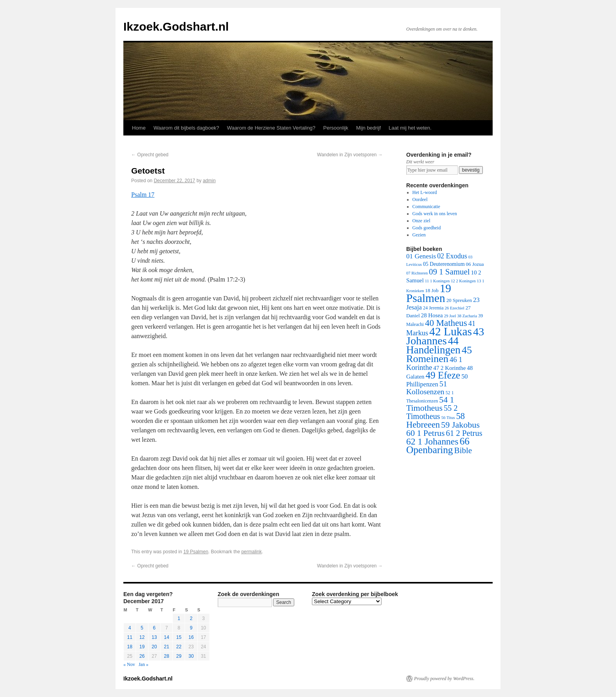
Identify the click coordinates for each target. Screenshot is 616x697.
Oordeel (420, 199)
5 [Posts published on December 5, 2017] (142, 628)
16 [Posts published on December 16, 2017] (191, 637)
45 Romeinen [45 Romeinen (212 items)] (439, 354)
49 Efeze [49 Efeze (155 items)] (443, 375)
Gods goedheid (427, 228)
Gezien (419, 235)
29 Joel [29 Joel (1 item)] (450, 316)
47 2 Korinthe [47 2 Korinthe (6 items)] (449, 368)
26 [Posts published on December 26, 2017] (142, 656)
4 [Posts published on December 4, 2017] (130, 628)
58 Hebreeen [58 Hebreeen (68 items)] (435, 420)
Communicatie (426, 207)
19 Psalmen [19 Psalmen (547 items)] (429, 293)
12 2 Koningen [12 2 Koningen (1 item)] (463, 281)
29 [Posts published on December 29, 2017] (179, 656)
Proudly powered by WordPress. (444, 679)
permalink (251, 552)
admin (209, 181)
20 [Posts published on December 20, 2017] (154, 647)
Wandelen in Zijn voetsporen (350, 155)
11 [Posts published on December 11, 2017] (129, 637)
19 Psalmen (196, 552)
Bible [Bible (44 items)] (463, 450)
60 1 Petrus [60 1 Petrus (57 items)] (425, 433)
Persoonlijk (336, 128)
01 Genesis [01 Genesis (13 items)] (421, 256)
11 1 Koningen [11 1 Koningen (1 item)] (437, 281)
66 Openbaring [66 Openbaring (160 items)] (438, 445)
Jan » (144, 664)
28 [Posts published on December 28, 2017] (166, 656)
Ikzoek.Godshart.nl (176, 27)
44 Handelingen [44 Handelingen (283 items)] (433, 345)
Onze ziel (422, 221)
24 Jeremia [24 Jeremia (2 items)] (433, 308)
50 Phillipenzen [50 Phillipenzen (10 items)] (437, 380)
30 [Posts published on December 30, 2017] (191, 656)
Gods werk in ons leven (435, 214)
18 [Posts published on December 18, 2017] (129, 647)
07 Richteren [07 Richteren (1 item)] (417, 273)
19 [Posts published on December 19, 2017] (142, 647)
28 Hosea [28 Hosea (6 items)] (432, 315)
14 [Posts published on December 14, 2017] (166, 637)
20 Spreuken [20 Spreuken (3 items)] (459, 300)
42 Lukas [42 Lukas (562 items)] (451, 331)
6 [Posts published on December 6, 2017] (154, 628)
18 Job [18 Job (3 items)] (432, 290)
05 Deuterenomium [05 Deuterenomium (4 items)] (444, 264)
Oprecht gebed (150, 155)
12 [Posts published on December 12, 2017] (142, 637)
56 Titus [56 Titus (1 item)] (448, 418)
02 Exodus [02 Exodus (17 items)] (452, 256)
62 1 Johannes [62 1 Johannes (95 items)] (432, 441)
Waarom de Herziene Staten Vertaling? (271, 128)
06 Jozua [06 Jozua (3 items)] (475, 264)
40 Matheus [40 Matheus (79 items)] (446, 323)
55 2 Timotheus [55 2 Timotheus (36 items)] (432, 412)
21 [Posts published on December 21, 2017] (166, 647)
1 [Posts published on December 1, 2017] (179, 618)
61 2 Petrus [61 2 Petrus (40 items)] (464, 433)
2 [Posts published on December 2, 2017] (191, 618)
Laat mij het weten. (410, 128)
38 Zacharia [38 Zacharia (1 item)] (467, 316)
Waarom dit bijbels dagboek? (186, 128)
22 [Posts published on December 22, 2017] (179, 647)
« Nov (129, 664)
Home (139, 128)
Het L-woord (425, 192)
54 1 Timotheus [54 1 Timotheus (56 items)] (430, 404)
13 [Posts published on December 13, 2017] (154, 637)
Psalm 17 (143, 195)
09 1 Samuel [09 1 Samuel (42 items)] (449, 272)
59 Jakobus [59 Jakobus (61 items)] (460, 425)
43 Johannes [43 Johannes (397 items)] (445, 336)
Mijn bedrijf (368, 128)
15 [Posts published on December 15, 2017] (179, 637)
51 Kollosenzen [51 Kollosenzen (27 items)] (427, 388)
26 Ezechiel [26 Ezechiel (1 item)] (455, 308)
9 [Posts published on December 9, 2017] (191, 628)
